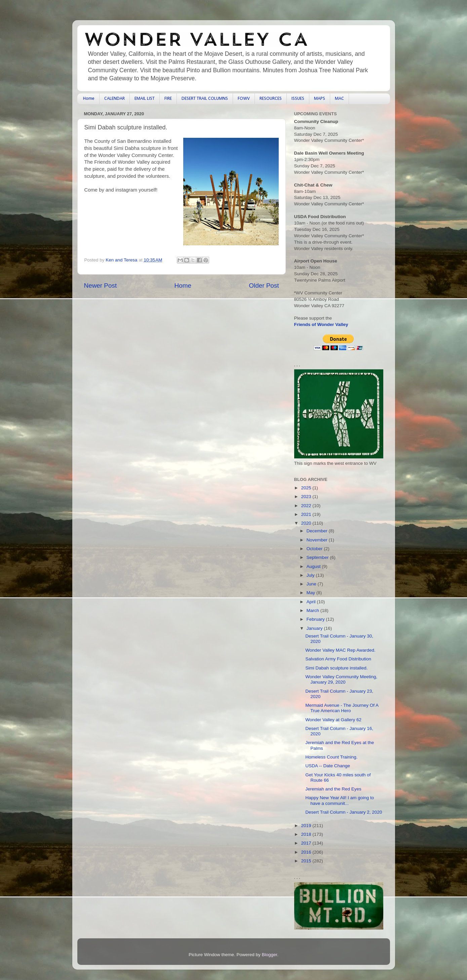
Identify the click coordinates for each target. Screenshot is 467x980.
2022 (307, 506)
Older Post (264, 285)
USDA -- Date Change (328, 766)
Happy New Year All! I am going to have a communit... (340, 800)
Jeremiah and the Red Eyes (333, 789)
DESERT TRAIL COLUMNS (205, 99)
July (311, 575)
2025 (307, 488)
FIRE (168, 99)
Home (89, 99)
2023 (307, 497)
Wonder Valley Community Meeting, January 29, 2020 (341, 679)
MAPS (320, 99)
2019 (307, 826)
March (314, 610)
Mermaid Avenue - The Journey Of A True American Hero (342, 708)
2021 (307, 514)
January (315, 628)
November (318, 540)
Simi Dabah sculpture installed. (336, 668)
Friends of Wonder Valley (321, 324)
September (318, 557)
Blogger (270, 955)
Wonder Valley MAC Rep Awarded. (340, 650)
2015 (307, 861)
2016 (307, 852)
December (318, 531)
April (312, 602)
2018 (307, 834)
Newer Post (101, 285)
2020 (307, 523)
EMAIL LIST (145, 99)
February (316, 619)
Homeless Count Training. (331, 757)
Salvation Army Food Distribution (338, 659)
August (314, 566)
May (312, 593)
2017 (307, 843)
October (315, 549)
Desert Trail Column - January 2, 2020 (344, 812)
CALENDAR (114, 99)
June (312, 584)
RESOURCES (271, 99)
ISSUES (298, 99)
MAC (339, 99)
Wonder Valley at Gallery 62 (333, 720)
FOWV (244, 99)
